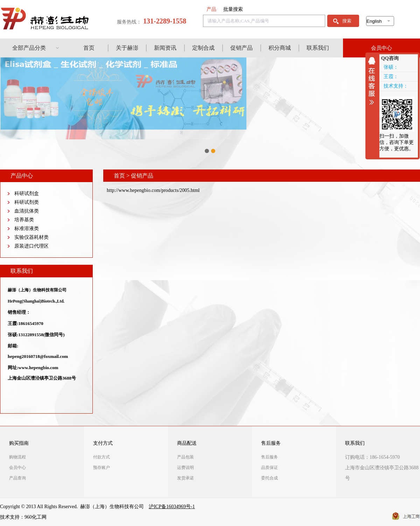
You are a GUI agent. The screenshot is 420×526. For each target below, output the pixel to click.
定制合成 (203, 48)
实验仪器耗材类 (31, 237)
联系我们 (318, 48)
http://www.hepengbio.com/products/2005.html (153, 190)
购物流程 (17, 457)
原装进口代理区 (31, 246)
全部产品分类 (29, 48)
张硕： (391, 67)
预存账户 (101, 468)
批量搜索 (233, 9)
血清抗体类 (27, 211)
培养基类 (24, 220)
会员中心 (381, 48)
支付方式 (103, 443)
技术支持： (396, 86)
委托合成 (269, 478)
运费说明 (185, 468)
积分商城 (280, 48)
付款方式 (101, 457)
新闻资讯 (165, 48)
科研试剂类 (27, 202)
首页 (89, 48)
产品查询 (17, 478)
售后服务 (271, 443)
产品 (211, 9)
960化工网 (36, 517)
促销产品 (241, 48)
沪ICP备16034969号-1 (172, 507)
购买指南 (19, 443)
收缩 (373, 81)
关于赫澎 (127, 48)
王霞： (391, 77)
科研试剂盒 (27, 193)
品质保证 (269, 468)
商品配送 (187, 443)
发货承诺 (185, 478)
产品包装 (185, 457)
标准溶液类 (27, 229)
